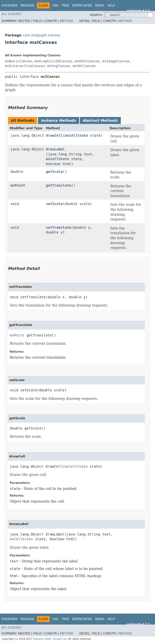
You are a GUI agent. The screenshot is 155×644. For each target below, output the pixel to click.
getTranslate (59, 185)
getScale (54, 172)
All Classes (11, 14)
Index (100, 5)
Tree (65, 5)
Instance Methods (58, 120)
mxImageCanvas (116, 61)
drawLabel (55, 149)
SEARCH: (96, 15)
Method (67, 21)
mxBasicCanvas (19, 61)
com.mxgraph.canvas (41, 35)
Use (55, 5)
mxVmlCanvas (84, 66)
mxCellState (77, 135)
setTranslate (59, 227)
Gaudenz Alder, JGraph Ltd (50, 639)
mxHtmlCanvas (87, 61)
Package (27, 5)
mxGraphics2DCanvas (53, 61)
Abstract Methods (100, 120)
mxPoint (18, 185)
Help (111, 5)
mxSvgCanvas (59, 66)
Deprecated (82, 5)
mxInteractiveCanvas (25, 66)
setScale (54, 204)
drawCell (54, 135)
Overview (9, 5)
